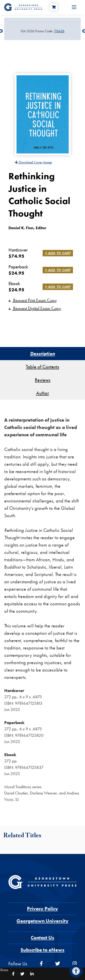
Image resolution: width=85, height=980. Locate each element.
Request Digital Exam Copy (35, 308)
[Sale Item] (42, 31)
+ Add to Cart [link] (58, 253)
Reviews (43, 380)
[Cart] (54, 7)
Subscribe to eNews (42, 950)
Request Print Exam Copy (33, 300)
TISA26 (59, 31)
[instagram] (75, 964)
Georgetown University (42, 921)
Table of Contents (42, 367)
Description (42, 354)
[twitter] (58, 964)
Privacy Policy (42, 909)
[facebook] (41, 964)
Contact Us (42, 938)
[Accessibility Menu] (76, 971)
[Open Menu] (74, 7)
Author (43, 393)
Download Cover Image (33, 162)
